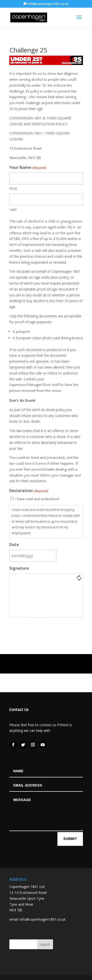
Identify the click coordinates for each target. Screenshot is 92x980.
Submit (70, 839)
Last (13, 209)
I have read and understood (37, 499)
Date (14, 545)
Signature (19, 568)
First (13, 188)
